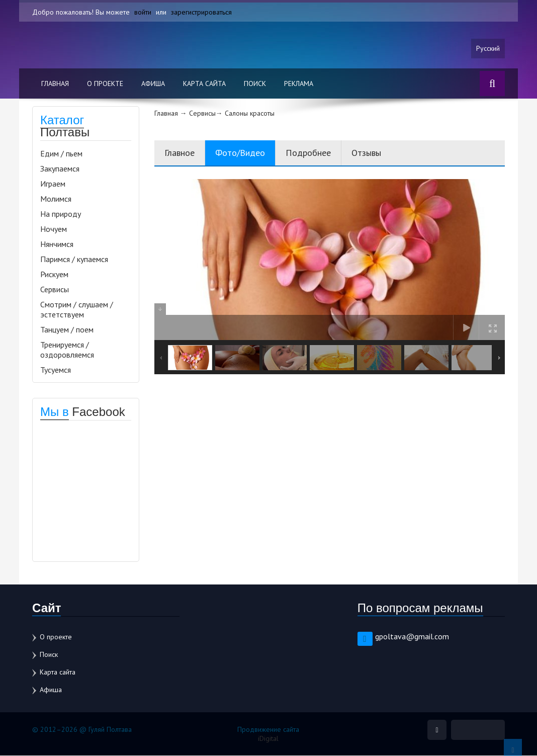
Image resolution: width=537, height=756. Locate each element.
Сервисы (55, 290)
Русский (488, 49)
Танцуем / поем (67, 330)
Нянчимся (57, 244)
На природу (61, 214)
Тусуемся (56, 370)
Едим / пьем (61, 154)
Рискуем (54, 275)
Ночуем (54, 229)
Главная (55, 84)
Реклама (299, 84)
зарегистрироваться (201, 12)
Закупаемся (60, 169)
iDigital (268, 739)
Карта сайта (204, 84)
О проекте (105, 84)
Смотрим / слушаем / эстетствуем (77, 310)
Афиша (153, 84)
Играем (53, 184)
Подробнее (308, 153)
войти (143, 12)
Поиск (255, 84)
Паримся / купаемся (74, 260)
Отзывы (366, 153)
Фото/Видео (240, 153)
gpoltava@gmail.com (412, 637)
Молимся (56, 199)
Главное (180, 153)
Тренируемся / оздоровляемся (67, 350)
